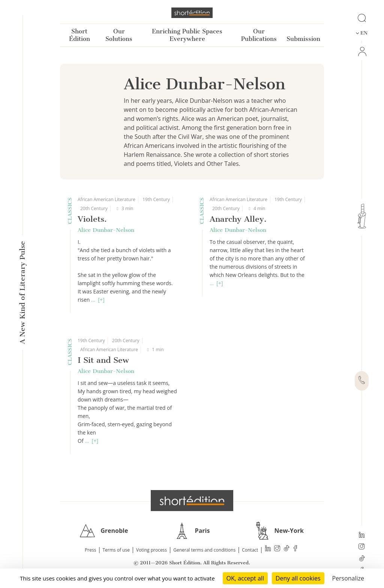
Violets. (92, 219)
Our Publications (259, 35)
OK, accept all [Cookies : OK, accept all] (245, 578)
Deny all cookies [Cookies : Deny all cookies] (298, 578)
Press (90, 550)
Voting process (151, 550)
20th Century (94, 208)
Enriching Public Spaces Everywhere (187, 35)
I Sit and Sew (103, 360)
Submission (303, 39)
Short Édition (79, 35)
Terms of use (116, 550)
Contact (250, 550)
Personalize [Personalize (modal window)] (348, 578)
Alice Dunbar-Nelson (106, 230)
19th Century (156, 199)
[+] (101, 300)
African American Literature (106, 199)
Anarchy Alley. (238, 219)
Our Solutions (119, 35)
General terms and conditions (204, 550)
